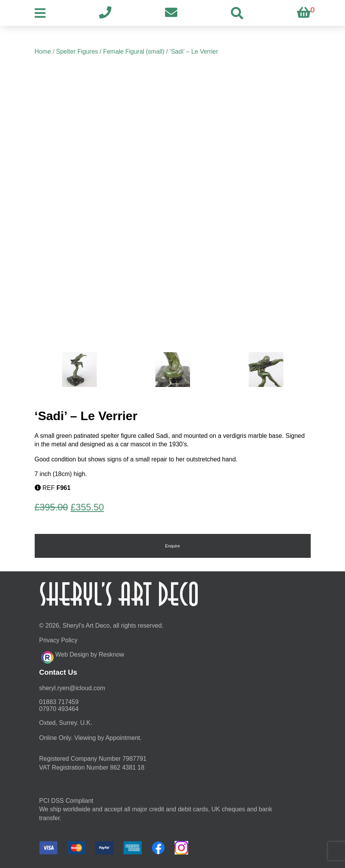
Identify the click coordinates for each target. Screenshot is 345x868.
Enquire (172, 546)
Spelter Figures (77, 52)
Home (43, 52)
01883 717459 (59, 702)
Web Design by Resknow (83, 656)
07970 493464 (59, 709)
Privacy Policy (59, 640)
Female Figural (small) (134, 52)
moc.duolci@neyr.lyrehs (72, 688)
